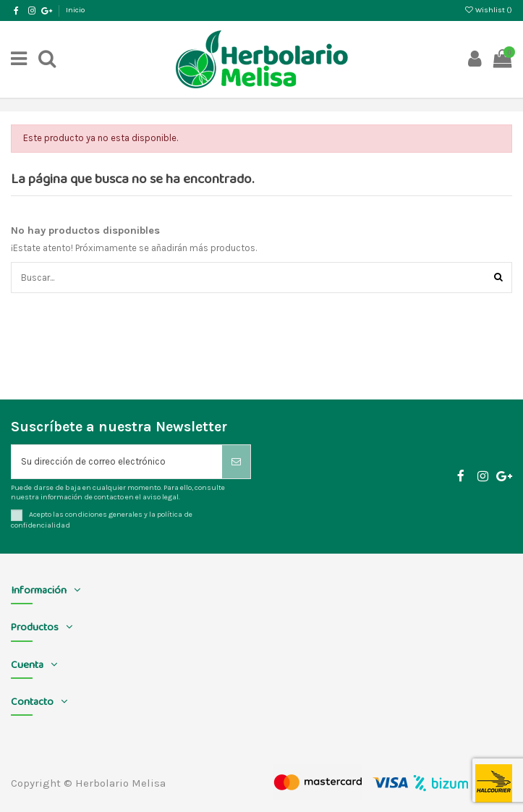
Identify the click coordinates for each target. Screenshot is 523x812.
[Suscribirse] (236, 462)
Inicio (75, 10)
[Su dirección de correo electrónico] (117, 462)
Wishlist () (488, 10)
